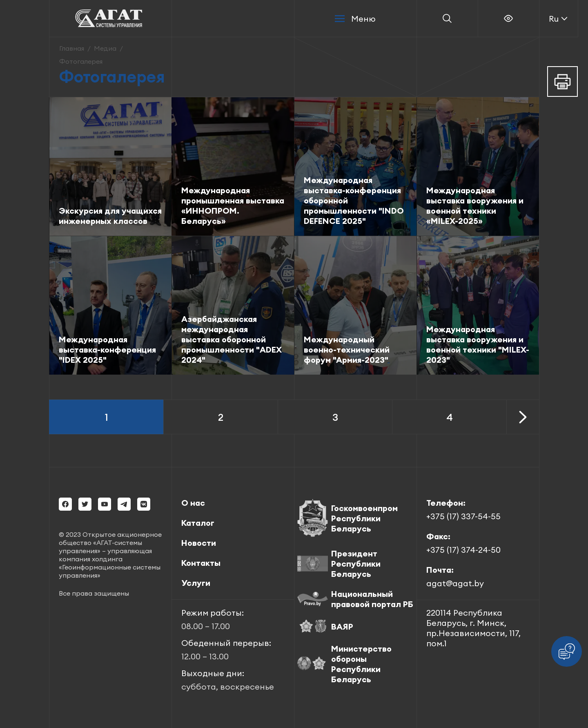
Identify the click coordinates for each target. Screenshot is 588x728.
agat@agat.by (455, 583)
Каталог (198, 523)
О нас (193, 503)
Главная (72, 48)
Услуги (196, 583)
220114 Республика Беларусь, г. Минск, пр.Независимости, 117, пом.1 (473, 628)
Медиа (105, 48)
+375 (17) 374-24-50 (463, 550)
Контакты (201, 563)
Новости (199, 543)
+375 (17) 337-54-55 (463, 516)
